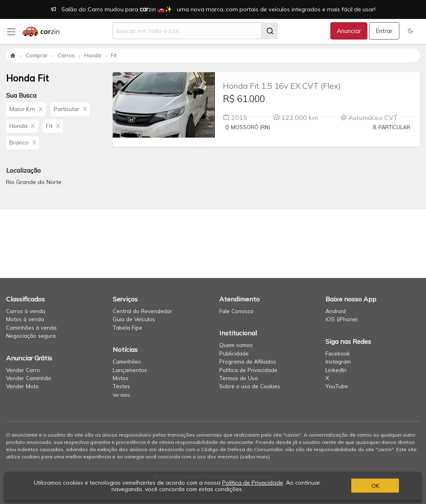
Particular (70, 109)
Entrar (384, 31)
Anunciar (349, 31)
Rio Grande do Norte (34, 182)
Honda (22, 126)
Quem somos (236, 345)
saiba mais (255, 457)
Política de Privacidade (248, 370)
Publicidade (234, 353)
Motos (121, 378)
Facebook (338, 353)
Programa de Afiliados (248, 361)
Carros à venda (26, 311)
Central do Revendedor (142, 311)
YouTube (337, 386)
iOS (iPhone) (342, 319)
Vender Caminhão (29, 378)
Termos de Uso (239, 378)
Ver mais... (123, 395)
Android (336, 311)
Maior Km (26, 109)
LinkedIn (336, 370)
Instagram (338, 361)
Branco (23, 142)
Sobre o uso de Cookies (250, 386)
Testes (121, 386)
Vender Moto (22, 386)
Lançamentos (130, 370)
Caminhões (127, 361)
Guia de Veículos (134, 319)
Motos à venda (25, 319)
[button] (410, 31)
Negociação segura (31, 336)
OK (375, 486)
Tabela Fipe (127, 327)
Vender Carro (23, 370)
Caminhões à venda (31, 327)
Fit (53, 126)
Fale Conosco (236, 311)
